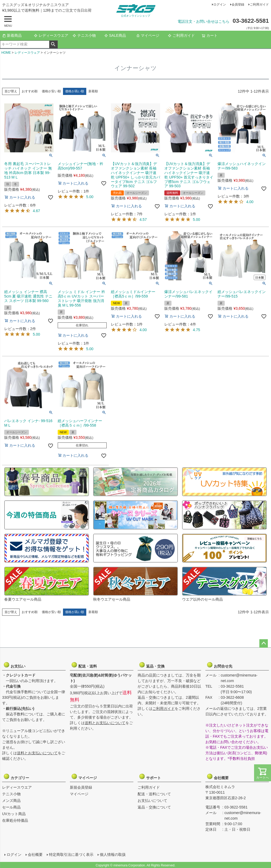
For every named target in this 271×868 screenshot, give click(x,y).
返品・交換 (152, 665)
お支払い (16, 665)
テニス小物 (84, 35)
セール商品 (11, 807)
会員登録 (238, 4)
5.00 (90, 197)
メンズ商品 (11, 801)
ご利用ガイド (259, 4)
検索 (53, 44)
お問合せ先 (219, 665)
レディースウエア (51, 35)
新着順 (93, 91)
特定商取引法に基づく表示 (71, 854)
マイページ (148, 35)
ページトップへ (264, 643)
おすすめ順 (30, 91)
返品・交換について (154, 807)
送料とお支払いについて (37, 753)
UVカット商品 (14, 814)
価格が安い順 (51, 91)
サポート (152, 776)
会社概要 (219, 776)
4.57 (143, 220)
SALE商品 (115, 35)
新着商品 (12, 35)
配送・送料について (154, 794)
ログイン (220, 4)
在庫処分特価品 (15, 820)
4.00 (250, 202)
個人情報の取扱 (112, 854)
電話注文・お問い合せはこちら (204, 21)
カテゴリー (16, 776)
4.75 (197, 330)
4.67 (36, 211)
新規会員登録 (81, 787)
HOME (6, 53)
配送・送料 (84, 665)
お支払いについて (152, 801)
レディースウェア (27, 53)
